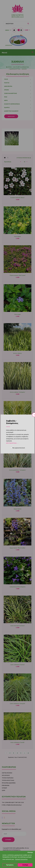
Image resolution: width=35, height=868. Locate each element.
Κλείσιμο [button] (30, 852)
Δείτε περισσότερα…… (13, 443)
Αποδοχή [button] (25, 865)
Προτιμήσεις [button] (10, 865)
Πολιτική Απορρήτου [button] (21, 859)
